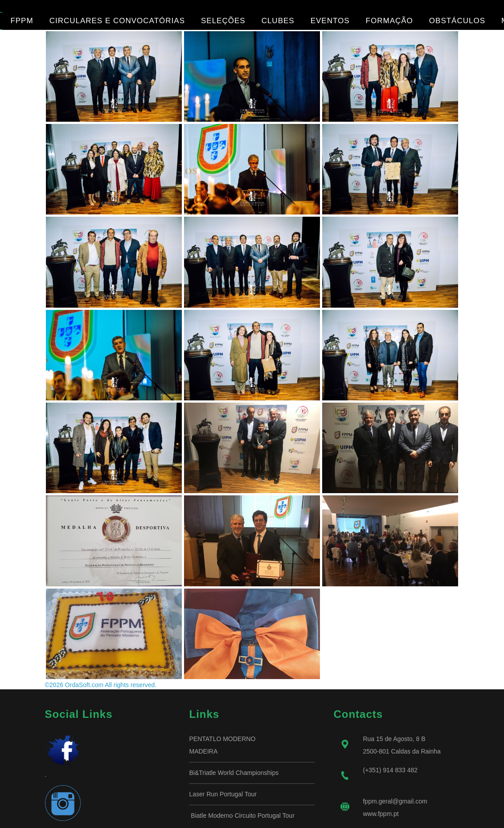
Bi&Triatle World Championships (234, 773)
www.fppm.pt (381, 814)
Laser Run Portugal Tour (223, 794)
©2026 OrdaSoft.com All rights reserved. (101, 685)
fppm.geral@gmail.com (395, 801)
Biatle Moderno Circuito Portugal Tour (242, 816)
